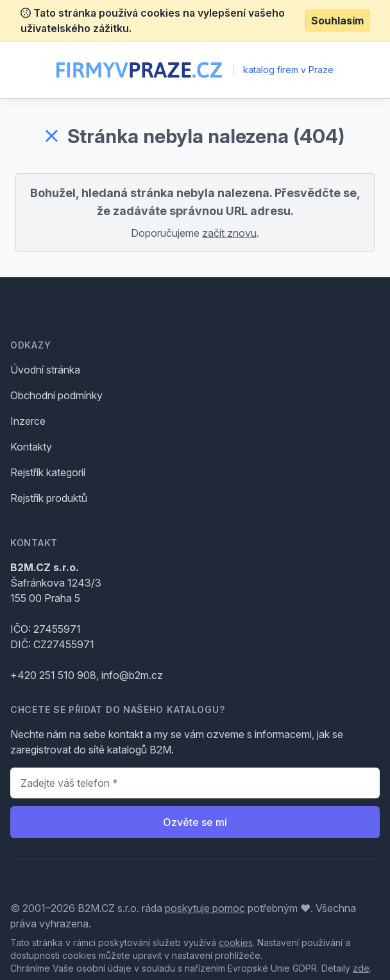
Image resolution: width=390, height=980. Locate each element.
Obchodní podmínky (56, 395)
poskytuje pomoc (205, 908)
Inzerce (28, 421)
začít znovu (229, 233)
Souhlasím (337, 21)
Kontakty (31, 447)
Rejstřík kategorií (48, 472)
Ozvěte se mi (195, 822)
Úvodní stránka (45, 370)
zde (361, 968)
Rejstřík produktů (49, 498)
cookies (236, 942)
